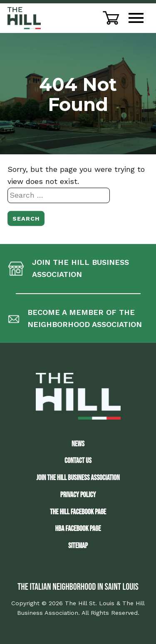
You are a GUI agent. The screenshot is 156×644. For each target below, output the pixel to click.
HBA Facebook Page (78, 529)
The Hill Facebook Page (78, 512)
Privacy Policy (78, 495)
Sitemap (78, 546)
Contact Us (78, 461)
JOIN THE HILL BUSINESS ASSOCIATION (78, 478)
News (78, 444)
